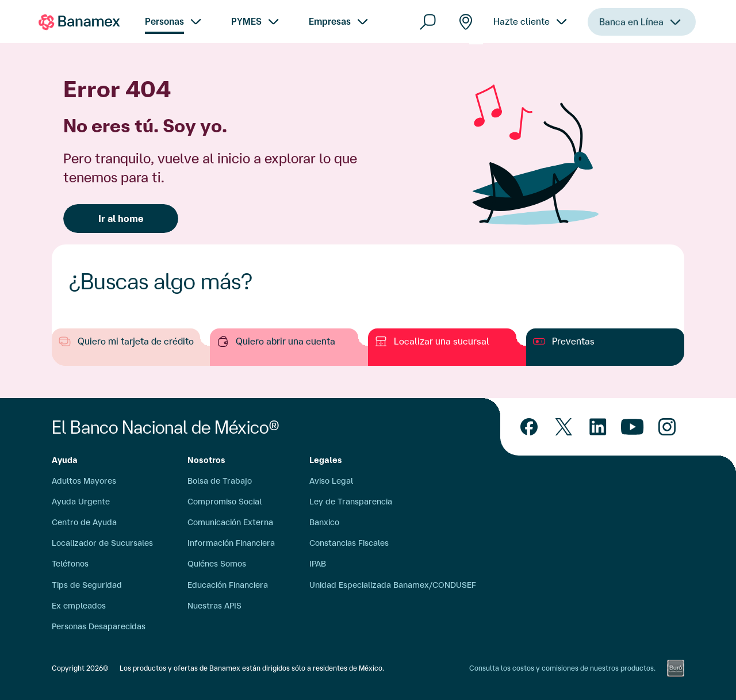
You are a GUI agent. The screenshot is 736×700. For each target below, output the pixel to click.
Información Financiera (231, 543)
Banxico (324, 522)
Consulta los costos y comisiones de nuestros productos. (562, 668)
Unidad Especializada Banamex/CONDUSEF (393, 585)
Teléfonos (70, 564)
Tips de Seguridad (87, 585)
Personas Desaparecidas (99, 626)
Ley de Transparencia (351, 502)
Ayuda (65, 460)
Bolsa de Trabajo (220, 481)
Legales (326, 460)
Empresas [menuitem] (330, 21)
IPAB (318, 564)
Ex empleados (79, 606)
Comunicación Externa (230, 522)
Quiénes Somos (217, 564)
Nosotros (206, 460)
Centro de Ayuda (84, 522)
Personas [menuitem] (164, 21)
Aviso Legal (331, 481)
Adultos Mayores (84, 481)
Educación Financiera (228, 585)
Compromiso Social (225, 502)
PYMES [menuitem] (246, 21)
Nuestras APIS (214, 606)
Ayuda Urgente (81, 502)
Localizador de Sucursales (102, 543)
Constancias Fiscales (349, 543)
